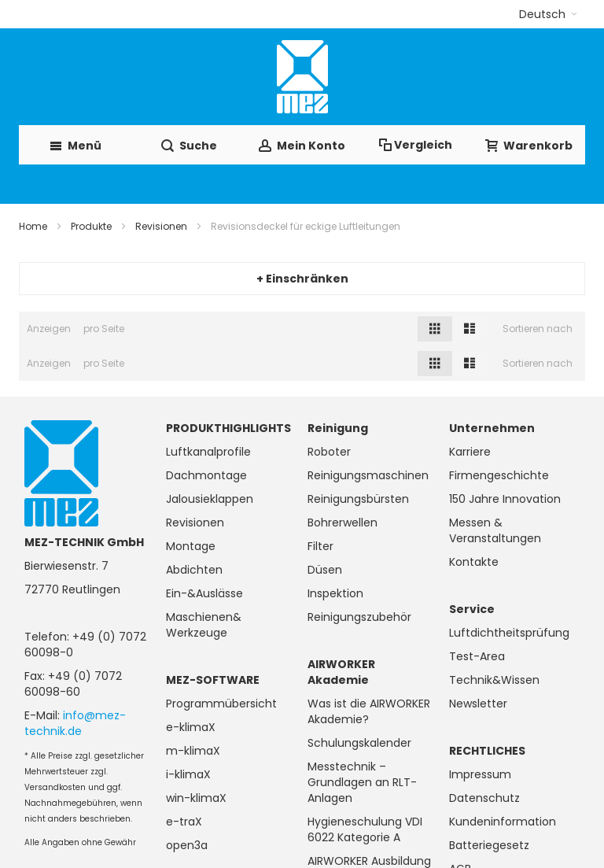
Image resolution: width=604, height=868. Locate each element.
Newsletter (478, 704)
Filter (320, 546)
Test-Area (477, 656)
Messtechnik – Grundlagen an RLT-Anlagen (362, 782)
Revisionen (161, 226)
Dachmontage (206, 475)
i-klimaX (188, 774)
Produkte (91, 226)
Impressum (480, 774)
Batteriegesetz (489, 845)
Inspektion (335, 593)
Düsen (325, 570)
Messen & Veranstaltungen (495, 530)
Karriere (470, 452)
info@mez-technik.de (75, 723)
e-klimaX (191, 727)
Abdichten (194, 570)
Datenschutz (484, 798)
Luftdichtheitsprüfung (509, 633)
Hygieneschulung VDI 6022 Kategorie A (365, 829)
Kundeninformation (503, 822)
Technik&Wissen (494, 680)
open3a (187, 845)
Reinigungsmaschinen (368, 475)
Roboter (329, 452)
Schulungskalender (359, 743)
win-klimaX (196, 798)
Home (33, 226)
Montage (191, 546)
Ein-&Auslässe (204, 593)
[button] (548, 14)
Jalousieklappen (210, 499)
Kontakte (474, 562)
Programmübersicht (221, 704)
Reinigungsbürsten (358, 499)
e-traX (184, 822)
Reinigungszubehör (359, 617)
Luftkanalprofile (208, 452)
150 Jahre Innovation (505, 499)
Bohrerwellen (343, 523)
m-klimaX (193, 751)
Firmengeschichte (499, 475)
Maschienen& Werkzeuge (204, 625)
